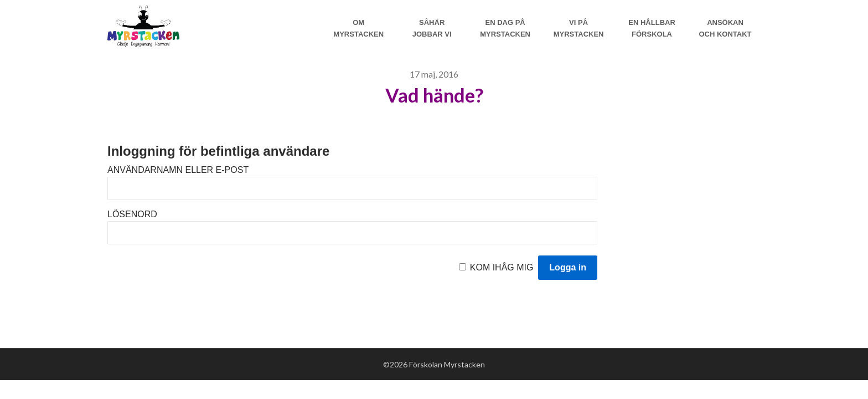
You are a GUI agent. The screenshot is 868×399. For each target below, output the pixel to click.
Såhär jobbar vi (432, 28)
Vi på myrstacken (579, 28)
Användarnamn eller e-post (178, 170)
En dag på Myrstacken (505, 28)
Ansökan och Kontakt (725, 28)
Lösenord (132, 214)
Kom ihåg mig (502, 267)
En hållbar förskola (652, 28)
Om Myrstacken (358, 28)
